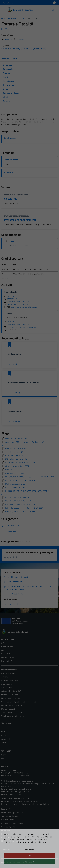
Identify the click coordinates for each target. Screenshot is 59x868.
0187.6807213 (10, 296)
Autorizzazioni (6, 687)
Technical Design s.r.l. (16, 862)
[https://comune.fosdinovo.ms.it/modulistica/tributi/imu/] (29, 525)
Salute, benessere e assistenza (16, 216)
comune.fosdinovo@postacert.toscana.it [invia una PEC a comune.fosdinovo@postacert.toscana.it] (24, 307)
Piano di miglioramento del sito (13, 841)
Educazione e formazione (10, 698)
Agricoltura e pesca (8, 673)
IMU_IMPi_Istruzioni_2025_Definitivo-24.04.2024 (24, 508)
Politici (4, 650)
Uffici (3, 643)
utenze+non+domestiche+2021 (17, 466)
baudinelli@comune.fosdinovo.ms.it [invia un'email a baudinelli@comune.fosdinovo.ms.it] (17, 304)
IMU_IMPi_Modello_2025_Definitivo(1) (20, 504)
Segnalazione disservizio (10, 816)
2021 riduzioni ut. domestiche (16, 459)
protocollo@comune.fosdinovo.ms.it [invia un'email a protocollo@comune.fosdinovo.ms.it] (17, 302)
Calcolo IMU (11, 199)
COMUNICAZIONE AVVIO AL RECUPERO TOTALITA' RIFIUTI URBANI (30, 477)
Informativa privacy (8, 827)
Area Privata (6, 850)
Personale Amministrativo (11, 654)
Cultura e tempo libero (9, 695)
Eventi (4, 758)
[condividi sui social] (7, 40)
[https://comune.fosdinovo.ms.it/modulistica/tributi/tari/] (29, 532)
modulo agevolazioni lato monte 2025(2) (20, 512)
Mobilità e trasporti (8, 709)
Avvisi (3, 743)
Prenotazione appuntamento (12, 813)
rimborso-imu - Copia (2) (14, 452)
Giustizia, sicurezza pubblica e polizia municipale (19, 702)
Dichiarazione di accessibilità (12, 837)
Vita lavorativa (7, 723)
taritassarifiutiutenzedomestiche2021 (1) (20, 462)
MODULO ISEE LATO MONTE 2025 (18, 497)
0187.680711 (10, 322)
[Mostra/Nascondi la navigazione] (4, 10)
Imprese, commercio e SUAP (12, 705)
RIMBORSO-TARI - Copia (15, 473)
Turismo (4, 720)
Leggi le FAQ (6, 809)
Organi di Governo (8, 647)
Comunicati (5, 739)
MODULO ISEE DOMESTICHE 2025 (18, 501)
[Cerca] (53, 10)
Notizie (4, 735)
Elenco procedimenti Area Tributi (17, 438)
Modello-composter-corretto (16, 484)
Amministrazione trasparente (12, 823)
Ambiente (5, 677)
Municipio (14, 241)
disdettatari (10, 470)
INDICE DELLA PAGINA (29, 59)
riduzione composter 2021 (15, 455)
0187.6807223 (10, 299)
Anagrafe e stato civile (10, 680)
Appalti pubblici (7, 684)
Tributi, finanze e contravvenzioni (18, 195)
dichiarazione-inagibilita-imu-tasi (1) (19, 448)
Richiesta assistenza (9, 820)
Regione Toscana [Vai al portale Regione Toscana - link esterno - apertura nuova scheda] (8, 3)
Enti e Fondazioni (8, 657)
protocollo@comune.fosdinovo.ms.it (19, 789)
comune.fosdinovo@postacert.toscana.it (20, 792)
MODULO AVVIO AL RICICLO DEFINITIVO (20, 480)
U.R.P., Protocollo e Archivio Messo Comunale (18, 781)
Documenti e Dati (8, 661)
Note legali (5, 834)
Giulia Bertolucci (10, 138)
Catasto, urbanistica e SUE (11, 691)
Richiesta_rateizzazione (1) (15, 487)
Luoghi (4, 755)
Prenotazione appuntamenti (20, 220)
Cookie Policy (6, 830)
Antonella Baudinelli (11, 160)
